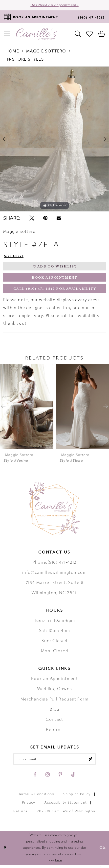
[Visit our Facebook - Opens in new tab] (35, 778)
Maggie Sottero (46, 52)
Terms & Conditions (36, 797)
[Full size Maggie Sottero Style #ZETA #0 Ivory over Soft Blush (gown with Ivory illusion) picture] (54, 140)
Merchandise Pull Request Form (54, 702)
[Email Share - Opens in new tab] (59, 219)
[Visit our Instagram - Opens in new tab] (48, 778)
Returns (54, 732)
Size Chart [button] (14, 257)
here (58, 864)
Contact (54, 722)
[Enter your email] (54, 762)
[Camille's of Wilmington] (37, 35)
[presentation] (27, 409)
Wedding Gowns (55, 692)
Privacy (29, 806)
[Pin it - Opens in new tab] (45, 219)
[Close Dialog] (5, 851)
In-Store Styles (25, 60)
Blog (54, 712)
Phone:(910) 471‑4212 (55, 565)
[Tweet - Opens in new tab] (32, 219)
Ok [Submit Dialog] (102, 851)
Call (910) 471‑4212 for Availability (55, 291)
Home (12, 52)
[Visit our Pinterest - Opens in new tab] (60, 778)
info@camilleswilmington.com (54, 575)
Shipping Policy (77, 797)
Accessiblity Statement (65, 806)
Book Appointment (55, 279)
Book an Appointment (54, 681)
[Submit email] (92, 762)
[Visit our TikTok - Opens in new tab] (73, 778)
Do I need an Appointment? (54, 6)
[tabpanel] (54, 140)
